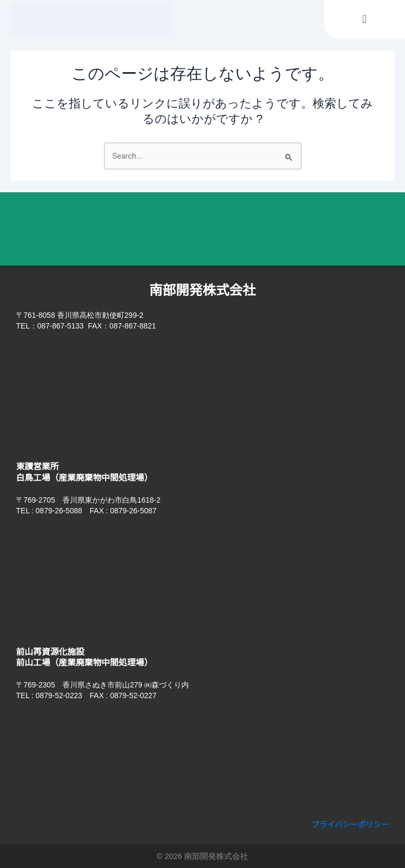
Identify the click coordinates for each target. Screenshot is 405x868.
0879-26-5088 (59, 511)
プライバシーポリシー (351, 825)
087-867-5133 (61, 326)
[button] (364, 19)
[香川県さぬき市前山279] (202, 762)
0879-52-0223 (59, 695)
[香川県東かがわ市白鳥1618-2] (202, 577)
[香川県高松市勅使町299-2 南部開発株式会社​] (202, 392)
